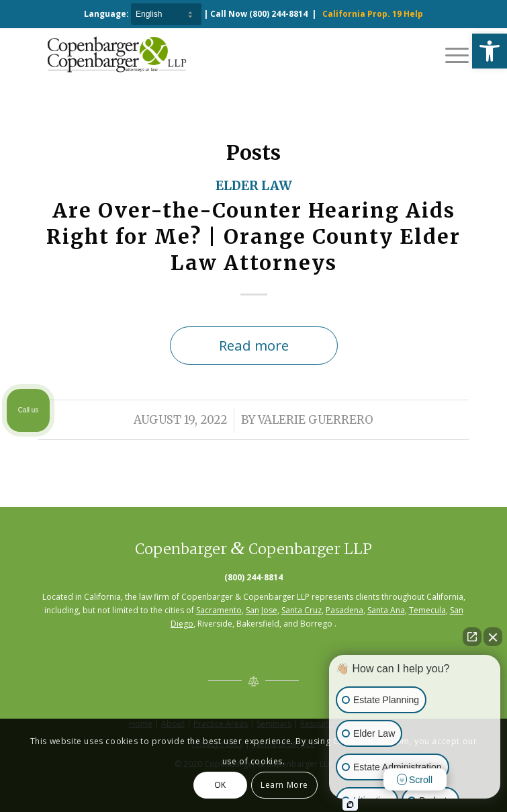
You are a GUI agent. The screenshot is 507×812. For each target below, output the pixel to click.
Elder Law (254, 186)
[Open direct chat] (472, 637)
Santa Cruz (302, 610)
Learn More (284, 785)
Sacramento (219, 610)
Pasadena (344, 610)
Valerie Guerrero (316, 420)
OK (220, 785)
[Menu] (450, 54)
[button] (490, 51)
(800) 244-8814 (278, 14)
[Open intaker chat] (350, 805)
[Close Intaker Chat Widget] (493, 637)
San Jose (262, 610)
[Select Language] (166, 14)
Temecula (427, 610)
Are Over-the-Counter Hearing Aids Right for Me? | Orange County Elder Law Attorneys (253, 236)
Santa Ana (386, 610)
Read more (254, 345)
